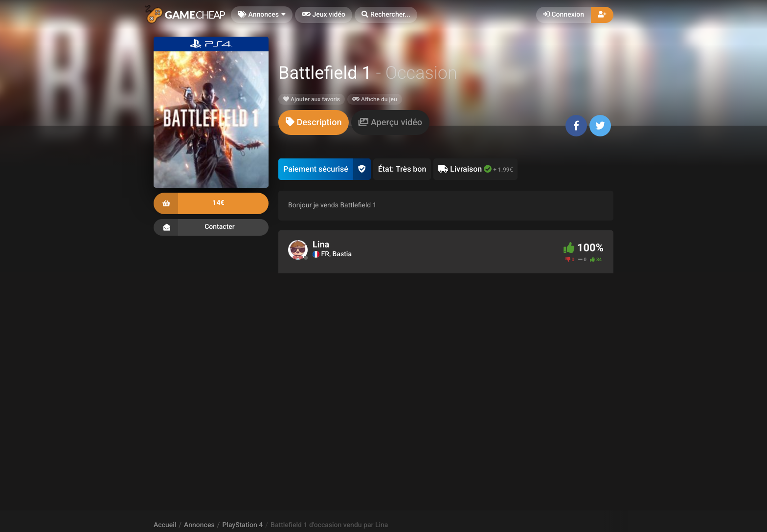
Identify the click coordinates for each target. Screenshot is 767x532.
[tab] (314, 122)
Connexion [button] (564, 15)
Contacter (211, 227)
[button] (386, 15)
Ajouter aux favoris (312, 99)
